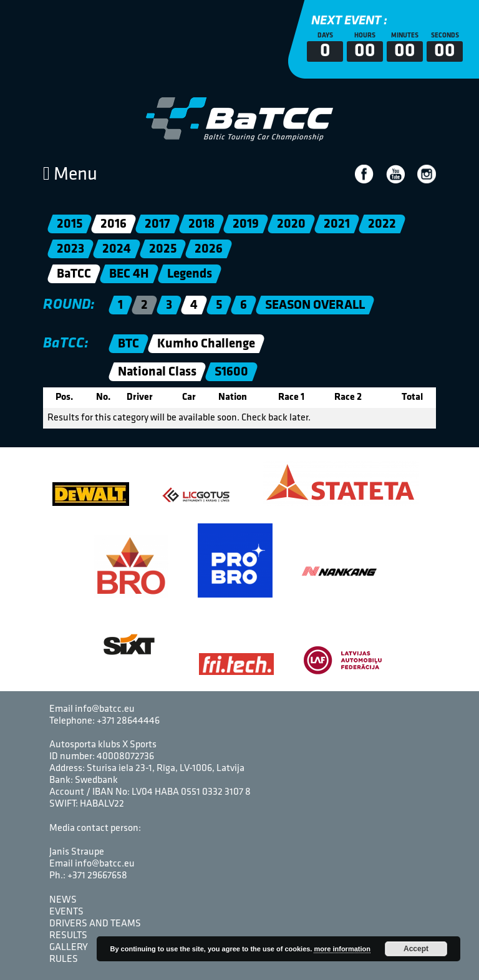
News (63, 900)
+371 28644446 (128, 721)
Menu (70, 175)
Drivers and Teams (95, 924)
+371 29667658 (97, 876)
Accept (416, 949)
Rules (64, 959)
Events (66, 912)
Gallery (69, 948)
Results (68, 936)
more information (342, 949)
